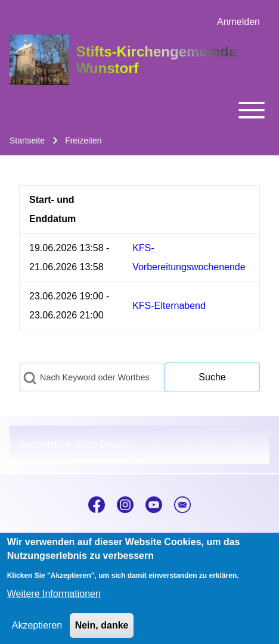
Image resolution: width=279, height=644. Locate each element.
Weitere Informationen (54, 601)
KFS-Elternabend (169, 306)
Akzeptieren (37, 632)
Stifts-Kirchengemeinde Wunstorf (156, 60)
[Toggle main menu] (139, 110)
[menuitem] (238, 22)
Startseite (27, 140)
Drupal (114, 444)
